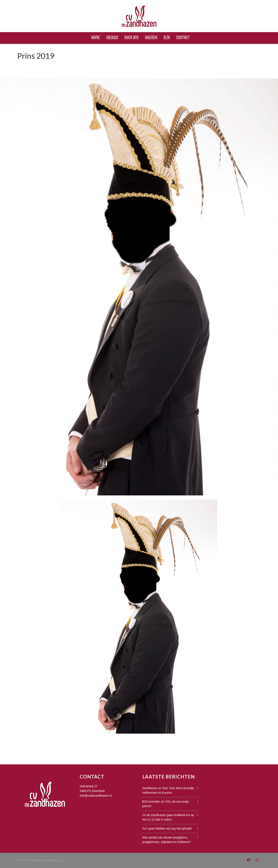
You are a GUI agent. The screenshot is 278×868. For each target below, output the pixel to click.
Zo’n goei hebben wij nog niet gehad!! (167, 828)
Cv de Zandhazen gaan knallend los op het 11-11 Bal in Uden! (168, 817)
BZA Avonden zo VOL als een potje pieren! (166, 804)
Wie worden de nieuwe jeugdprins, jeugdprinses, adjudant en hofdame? (167, 840)
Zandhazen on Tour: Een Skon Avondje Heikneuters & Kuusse (168, 790)
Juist (63, 860)
